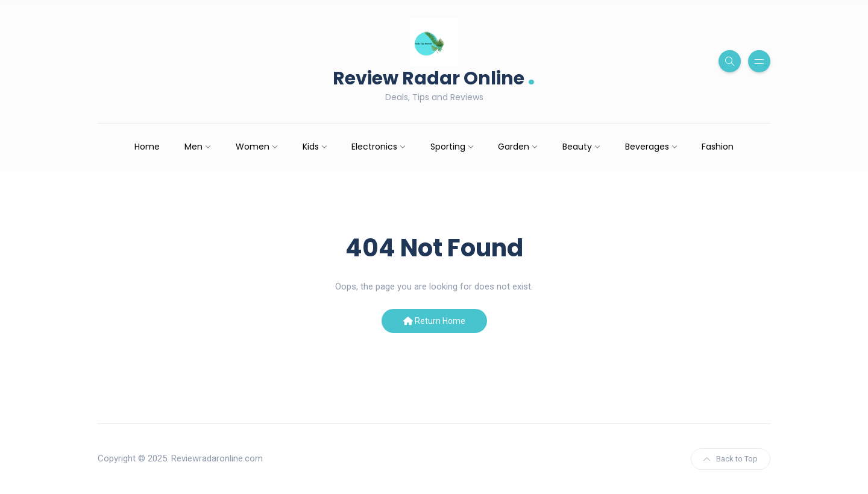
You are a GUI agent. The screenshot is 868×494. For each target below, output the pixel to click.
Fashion (718, 147)
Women (253, 147)
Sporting (448, 147)
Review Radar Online (434, 77)
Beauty (577, 147)
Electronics (374, 147)
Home (147, 147)
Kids (311, 147)
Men (193, 147)
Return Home (434, 321)
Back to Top (731, 459)
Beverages (647, 147)
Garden (514, 147)
